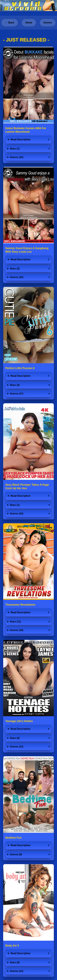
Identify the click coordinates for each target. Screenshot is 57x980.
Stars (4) (15, 385)
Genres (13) (17, 747)
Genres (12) (17, 971)
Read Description (21, 139)
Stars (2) (15, 269)
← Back (10, 23)
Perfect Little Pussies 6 (20, 368)
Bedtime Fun (13, 838)
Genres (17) (17, 394)
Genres (48, 23)
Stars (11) (15, 622)
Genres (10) (17, 277)
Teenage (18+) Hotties (19, 721)
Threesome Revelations (20, 605)
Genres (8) (16, 854)
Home (29, 23)
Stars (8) (15, 962)
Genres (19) (17, 630)
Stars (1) (15, 149)
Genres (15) (17, 157)
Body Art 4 (12, 946)
